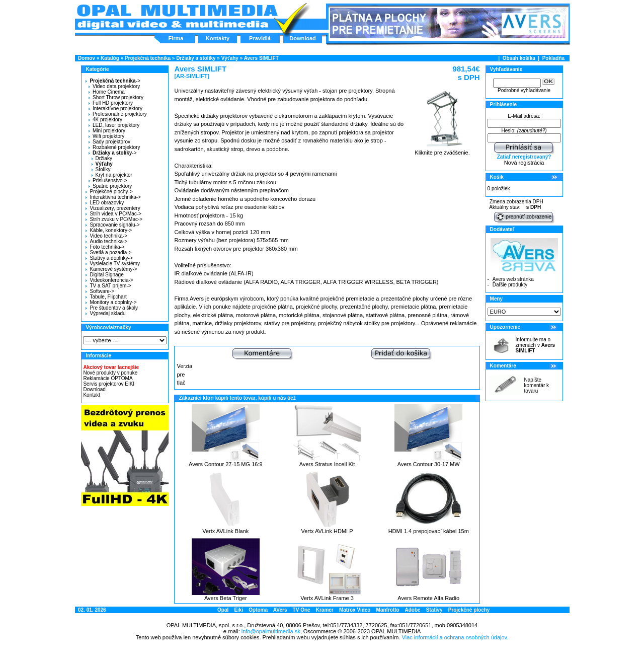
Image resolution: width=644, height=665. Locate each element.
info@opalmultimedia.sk (271, 631)
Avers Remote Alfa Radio (428, 598)
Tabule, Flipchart (106, 297)
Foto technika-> (105, 247)
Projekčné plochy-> (109, 192)
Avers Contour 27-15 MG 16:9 (226, 464)
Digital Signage (104, 275)
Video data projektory (114, 86)
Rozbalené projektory (114, 147)
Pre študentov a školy (112, 308)
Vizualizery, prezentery (113, 208)
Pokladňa (553, 58)
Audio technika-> (106, 241)
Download (303, 38)
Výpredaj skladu (105, 313)
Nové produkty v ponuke (110, 373)
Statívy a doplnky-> (109, 258)
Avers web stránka (513, 279)
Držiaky (102, 158)
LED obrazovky (105, 203)
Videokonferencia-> (109, 280)
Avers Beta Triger (226, 598)
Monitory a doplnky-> (111, 302)
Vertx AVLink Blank (225, 531)
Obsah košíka (519, 58)
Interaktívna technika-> (113, 197)
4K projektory (105, 120)
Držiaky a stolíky (196, 58)
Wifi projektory (106, 136)
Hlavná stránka (177, 17)
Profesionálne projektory (118, 114)
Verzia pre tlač (184, 374)
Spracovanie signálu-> (112, 225)
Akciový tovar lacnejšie (111, 367)
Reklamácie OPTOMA (108, 378)
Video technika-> (106, 236)
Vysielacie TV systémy (112, 264)
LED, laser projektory (114, 125)
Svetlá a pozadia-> (108, 252)
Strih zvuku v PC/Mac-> (114, 219)
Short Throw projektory (116, 97)
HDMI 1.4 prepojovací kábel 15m (429, 531)
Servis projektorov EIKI (109, 384)
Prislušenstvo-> (108, 180)
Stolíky (101, 169)
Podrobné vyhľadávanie (524, 90)
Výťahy (230, 58)
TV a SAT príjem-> (108, 286)
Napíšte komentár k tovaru (537, 385)
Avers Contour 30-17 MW (429, 464)
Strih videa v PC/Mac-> (113, 214)
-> (111, 81)
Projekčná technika (148, 58)
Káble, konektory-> (109, 230)
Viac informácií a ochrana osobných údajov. (455, 637)
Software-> (100, 291)
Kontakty (218, 38)
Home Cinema (107, 92)
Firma (176, 38)
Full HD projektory (111, 103)
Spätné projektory (110, 186)
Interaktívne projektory (115, 108)
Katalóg (110, 58)
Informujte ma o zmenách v (536, 345)
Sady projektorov (109, 142)
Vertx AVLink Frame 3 (327, 598)
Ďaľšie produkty (510, 285)
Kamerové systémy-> (111, 269)
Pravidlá (260, 38)
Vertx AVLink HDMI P (327, 531)
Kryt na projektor (112, 175)
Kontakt (92, 395)
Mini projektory (107, 131)
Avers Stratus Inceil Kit (327, 464)
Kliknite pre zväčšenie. (442, 150)
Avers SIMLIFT (261, 58)
